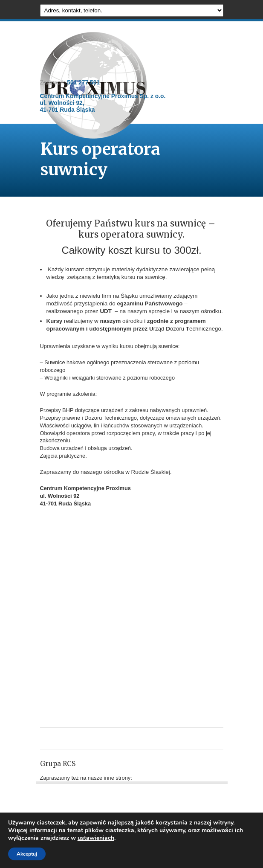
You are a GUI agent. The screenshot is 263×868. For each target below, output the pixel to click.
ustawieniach (96, 838)
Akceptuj (27, 854)
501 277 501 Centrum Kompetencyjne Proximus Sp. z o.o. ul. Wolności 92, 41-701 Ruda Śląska (103, 96)
